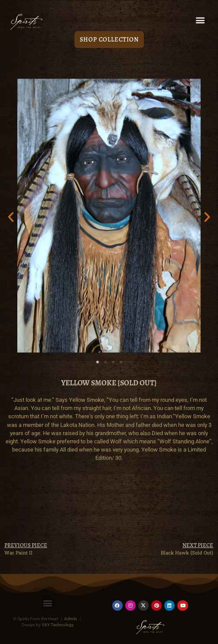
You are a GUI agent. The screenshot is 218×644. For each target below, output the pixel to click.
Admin (71, 619)
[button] (200, 20)
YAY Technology (58, 625)
